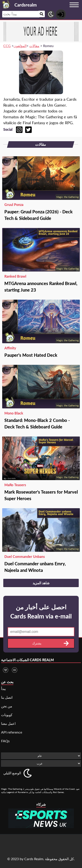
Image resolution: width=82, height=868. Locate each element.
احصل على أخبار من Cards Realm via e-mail (41, 612)
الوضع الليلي (12, 773)
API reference (12, 732)
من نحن (7, 706)
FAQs (5, 741)
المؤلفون (20, 46)
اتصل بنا (7, 697)
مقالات (34, 46)
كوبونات (7, 715)
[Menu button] (74, 9)
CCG (7, 46)
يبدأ (3, 689)
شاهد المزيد (41, 583)
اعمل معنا (8, 723)
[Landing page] (6, 4)
